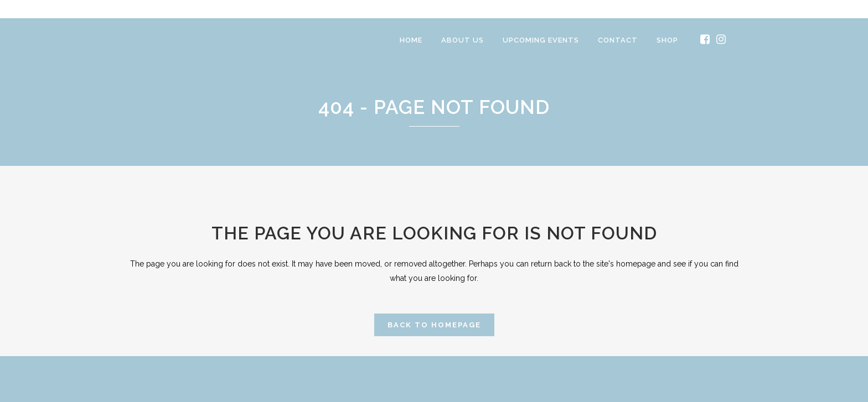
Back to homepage (434, 325)
